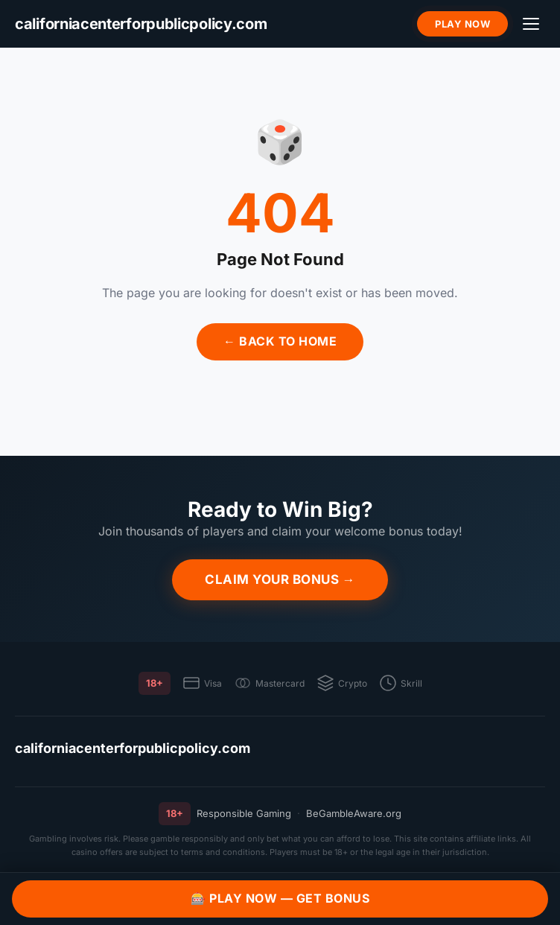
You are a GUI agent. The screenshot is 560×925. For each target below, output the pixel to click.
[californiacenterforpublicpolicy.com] (141, 24)
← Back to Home (280, 341)
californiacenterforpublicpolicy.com (133, 748)
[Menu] (531, 24)
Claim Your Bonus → (280, 579)
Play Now (462, 24)
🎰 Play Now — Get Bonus (280, 898)
